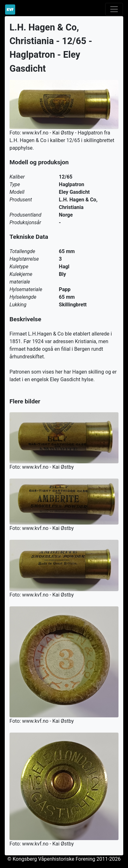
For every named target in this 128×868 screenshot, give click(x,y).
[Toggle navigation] (114, 9)
